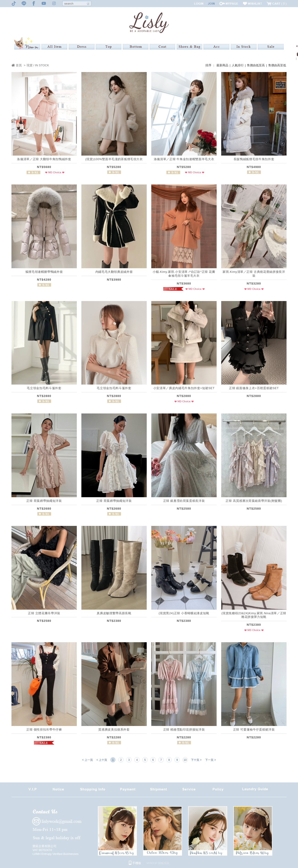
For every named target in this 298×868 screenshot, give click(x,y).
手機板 (135, 863)
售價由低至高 (256, 65)
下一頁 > (210, 760)
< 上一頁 (87, 760)
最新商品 (222, 65)
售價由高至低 (277, 65)
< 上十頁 (102, 760)
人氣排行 (238, 65)
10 (185, 760)
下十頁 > (196, 760)
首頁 (17, 65)
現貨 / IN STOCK (38, 65)
